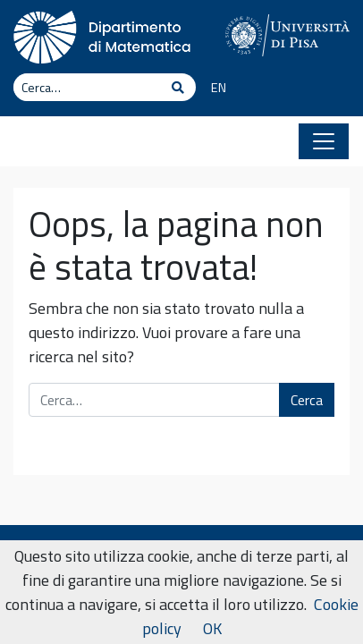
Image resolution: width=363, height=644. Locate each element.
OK (212, 628)
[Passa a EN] (212, 89)
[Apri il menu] (324, 141)
